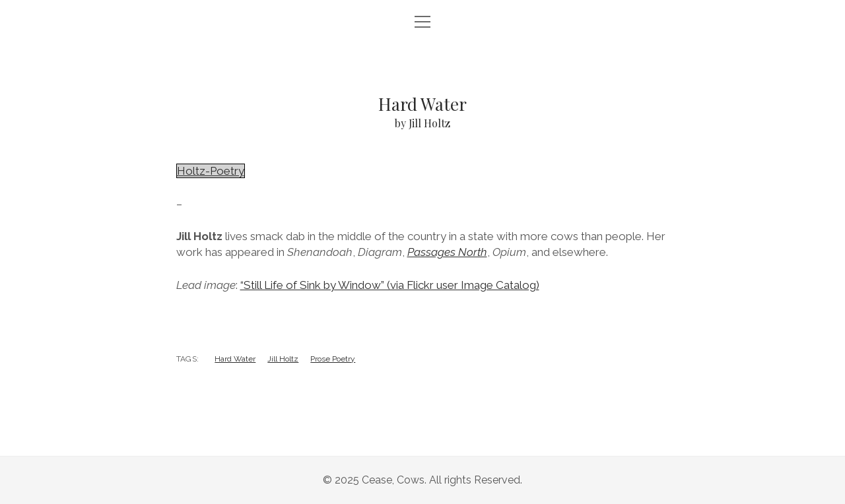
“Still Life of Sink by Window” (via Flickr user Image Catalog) (390, 285)
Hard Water (235, 359)
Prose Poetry (333, 359)
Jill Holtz (283, 359)
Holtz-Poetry (211, 171)
